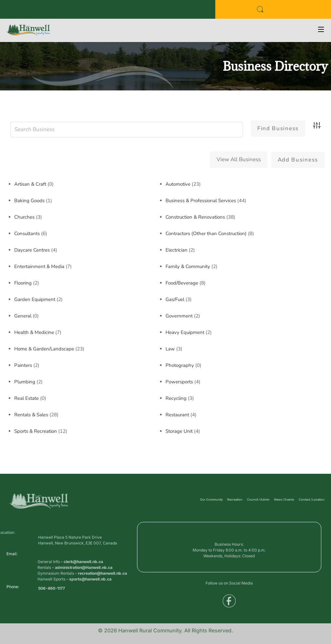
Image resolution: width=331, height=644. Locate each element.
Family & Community (188, 266)
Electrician (176, 250)
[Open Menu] (321, 30)
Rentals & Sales (31, 414)
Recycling (176, 398)
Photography (180, 365)
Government (179, 316)
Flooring (23, 283)
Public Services (63, 11)
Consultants (27, 233)
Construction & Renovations (195, 217)
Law (170, 348)
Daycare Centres (32, 250)
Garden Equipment (35, 299)
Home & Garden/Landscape (44, 348)
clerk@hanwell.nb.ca (83, 573)
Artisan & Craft (30, 184)
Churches (24, 217)
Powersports (179, 381)
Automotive (178, 184)
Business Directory (24, 11)
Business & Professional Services (201, 200)
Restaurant (177, 414)
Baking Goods (29, 200)
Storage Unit (179, 431)
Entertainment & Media (39, 266)
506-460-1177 (52, 590)
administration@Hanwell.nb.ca (84, 579)
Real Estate (27, 398)
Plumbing (25, 381)
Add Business (298, 160)
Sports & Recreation (36, 431)
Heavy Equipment (185, 332)
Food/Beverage (182, 283)
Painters (23, 365)
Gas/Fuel (175, 299)
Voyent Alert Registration (107, 11)
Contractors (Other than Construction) (206, 233)
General (23, 316)
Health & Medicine (34, 332)
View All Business (239, 159)
